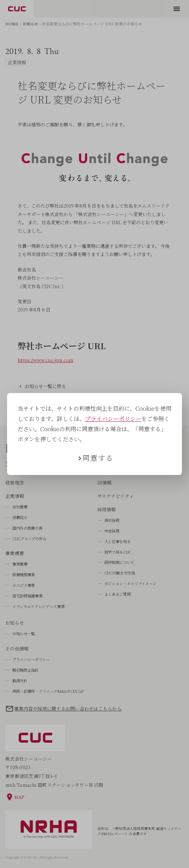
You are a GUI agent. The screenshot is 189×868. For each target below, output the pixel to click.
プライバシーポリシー (113, 419)
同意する (98, 458)
